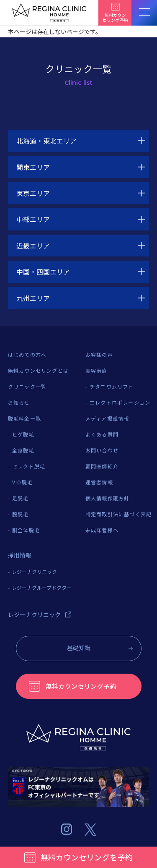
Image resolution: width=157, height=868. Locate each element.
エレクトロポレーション (120, 402)
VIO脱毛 (22, 482)
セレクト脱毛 (29, 466)
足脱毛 (21, 498)
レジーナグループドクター (42, 587)
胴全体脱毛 (26, 530)
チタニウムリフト (112, 386)
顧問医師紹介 (102, 466)
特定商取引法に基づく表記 (118, 514)
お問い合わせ (102, 450)
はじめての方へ (27, 354)
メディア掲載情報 (107, 418)
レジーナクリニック (34, 571)
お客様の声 (99, 354)
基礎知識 (79, 648)
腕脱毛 (21, 514)
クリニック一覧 (27, 386)
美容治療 (97, 370)
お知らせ (19, 402)
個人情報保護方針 (108, 498)
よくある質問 (102, 434)
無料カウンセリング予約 (81, 686)
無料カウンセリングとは (38, 370)
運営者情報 (99, 482)
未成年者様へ (102, 530)
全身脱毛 (23, 450)
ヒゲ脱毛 (23, 434)
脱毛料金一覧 (24, 418)
